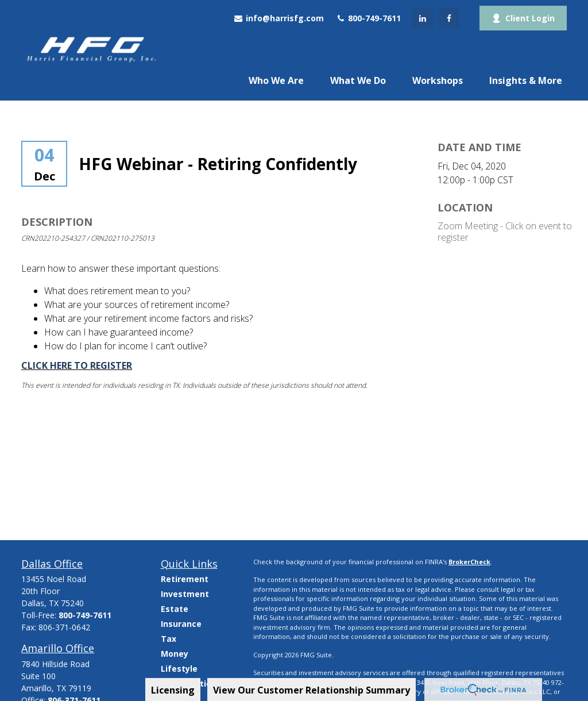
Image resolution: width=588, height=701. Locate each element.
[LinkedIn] (423, 18)
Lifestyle (179, 669)
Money (175, 654)
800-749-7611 (368, 18)
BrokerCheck (469, 562)
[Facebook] (449, 18)
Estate (175, 609)
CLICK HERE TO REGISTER (77, 365)
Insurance (181, 624)
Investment (185, 594)
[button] (276, 80)
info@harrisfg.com (278, 18)
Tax (169, 639)
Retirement (185, 579)
